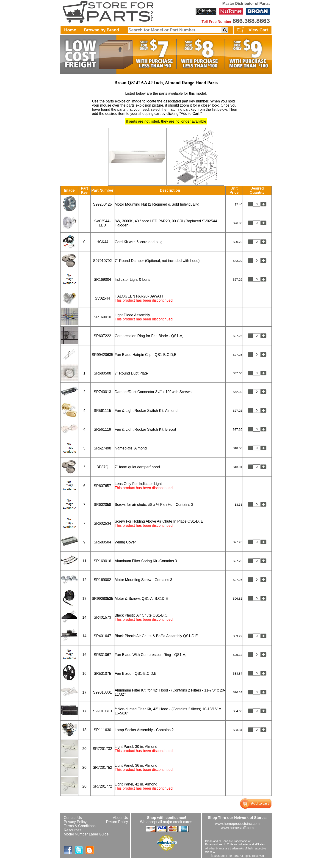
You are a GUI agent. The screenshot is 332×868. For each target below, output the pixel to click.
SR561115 (102, 411)
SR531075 (102, 674)
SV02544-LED (102, 223)
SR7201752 (102, 767)
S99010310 (102, 711)
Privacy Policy (75, 822)
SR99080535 (102, 599)
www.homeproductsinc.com (237, 824)
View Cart (252, 30)
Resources (72, 830)
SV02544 (102, 298)
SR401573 (102, 617)
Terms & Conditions (80, 826)
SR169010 (102, 317)
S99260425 (102, 204)
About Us (120, 818)
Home (70, 30)
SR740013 (102, 392)
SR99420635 (102, 355)
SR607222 (102, 336)
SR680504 (102, 542)
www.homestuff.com (237, 828)
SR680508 (102, 373)
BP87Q (102, 467)
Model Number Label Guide (86, 834)
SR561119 (102, 429)
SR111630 (102, 730)
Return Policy (117, 822)
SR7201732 (102, 749)
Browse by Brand (101, 30)
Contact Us (73, 818)
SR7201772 (102, 786)
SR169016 (102, 561)
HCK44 (102, 242)
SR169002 (102, 580)
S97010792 (102, 261)
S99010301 (102, 692)
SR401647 (102, 636)
